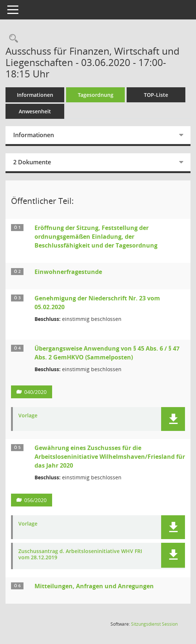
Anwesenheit (35, 111)
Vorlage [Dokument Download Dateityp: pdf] (28, 416)
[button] (173, 419)
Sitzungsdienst (154, 624)
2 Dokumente (32, 162)
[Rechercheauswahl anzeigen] (12, 39)
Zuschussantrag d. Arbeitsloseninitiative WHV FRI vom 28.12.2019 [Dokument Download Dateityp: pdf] (80, 555)
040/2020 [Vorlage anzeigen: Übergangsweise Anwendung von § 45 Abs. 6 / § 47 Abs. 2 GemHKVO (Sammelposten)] (35, 392)
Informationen (35, 95)
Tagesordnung (96, 95)
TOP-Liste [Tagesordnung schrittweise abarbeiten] (156, 95)
